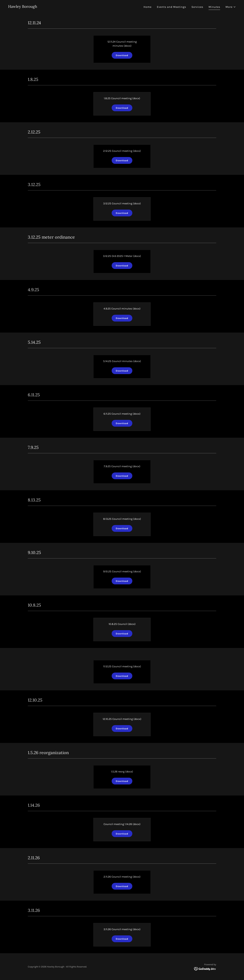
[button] (231, 7)
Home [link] (148, 7)
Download (122, 55)
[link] (23, 7)
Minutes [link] (214, 7)
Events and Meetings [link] (171, 7)
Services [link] (197, 7)
